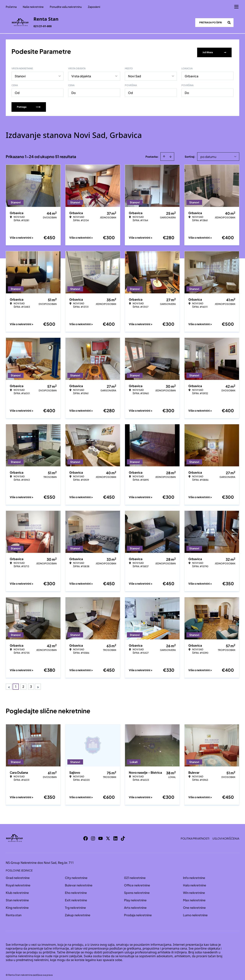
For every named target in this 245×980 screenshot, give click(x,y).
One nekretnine (194, 905)
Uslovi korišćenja (226, 836)
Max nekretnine (194, 898)
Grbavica (192, 74)
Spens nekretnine (137, 890)
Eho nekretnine (76, 890)
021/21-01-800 (43, 26)
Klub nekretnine (17, 890)
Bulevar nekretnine (79, 883)
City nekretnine (76, 875)
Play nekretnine (135, 898)
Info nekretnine (194, 875)
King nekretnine (17, 905)
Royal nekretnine (18, 883)
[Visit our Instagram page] (93, 836)
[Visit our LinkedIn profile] (115, 836)
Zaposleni (94, 7)
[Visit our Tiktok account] (123, 836)
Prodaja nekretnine (138, 913)
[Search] (229, 23)
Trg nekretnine (75, 905)
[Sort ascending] (164, 154)
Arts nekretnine (135, 905)
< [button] (9, 684)
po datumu (208, 154)
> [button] (38, 684)
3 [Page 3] (31, 684)
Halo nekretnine (195, 883)
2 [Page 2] (23, 684)
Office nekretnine (137, 883)
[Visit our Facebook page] (86, 836)
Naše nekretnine (33, 7)
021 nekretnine (135, 875)
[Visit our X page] (108, 836)
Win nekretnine (194, 890)
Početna (11, 7)
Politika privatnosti (195, 836)
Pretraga (29, 104)
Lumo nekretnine (195, 913)
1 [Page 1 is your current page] (16, 684)
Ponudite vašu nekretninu (66, 7)
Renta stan (14, 913)
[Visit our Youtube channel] (100, 836)
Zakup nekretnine (78, 913)
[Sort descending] (171, 154)
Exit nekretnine (76, 898)
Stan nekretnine (17, 898)
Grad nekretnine (18, 875)
